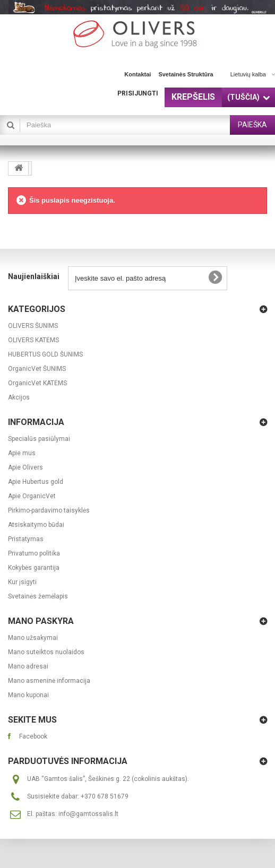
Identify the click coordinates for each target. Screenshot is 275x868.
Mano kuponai (28, 695)
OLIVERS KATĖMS (33, 340)
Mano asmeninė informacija (49, 681)
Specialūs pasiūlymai (39, 439)
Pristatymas (26, 539)
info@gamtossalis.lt (88, 814)
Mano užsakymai (33, 638)
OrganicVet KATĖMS (37, 383)
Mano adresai (28, 666)
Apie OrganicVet (32, 496)
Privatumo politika (34, 553)
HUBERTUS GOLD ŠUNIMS (45, 354)
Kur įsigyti (22, 582)
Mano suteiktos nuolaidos (46, 652)
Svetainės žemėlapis (38, 596)
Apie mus (22, 453)
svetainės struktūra (186, 74)
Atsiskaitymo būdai (36, 525)
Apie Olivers (25, 467)
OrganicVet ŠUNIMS (37, 369)
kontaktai (137, 74)
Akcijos (19, 397)
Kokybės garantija (34, 568)
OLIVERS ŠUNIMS (33, 326)
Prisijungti (138, 93)
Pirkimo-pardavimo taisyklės (49, 510)
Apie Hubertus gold (36, 482)
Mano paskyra (41, 621)
